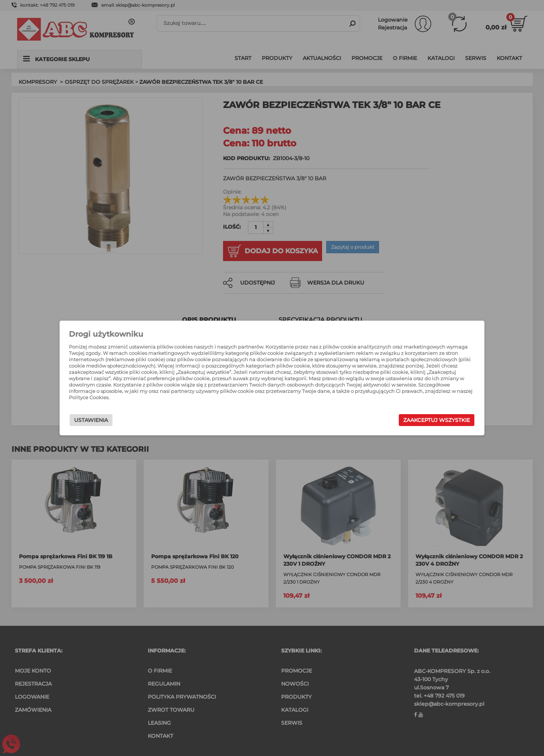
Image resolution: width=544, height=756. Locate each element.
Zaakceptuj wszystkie (406, 421)
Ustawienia (122, 421)
